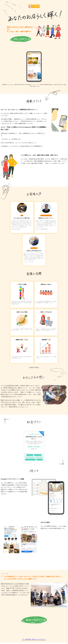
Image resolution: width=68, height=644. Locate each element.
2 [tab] (34, 91)
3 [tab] (36, 91)
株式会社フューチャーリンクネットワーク (39, 641)
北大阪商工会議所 (28, 641)
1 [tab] (32, 91)
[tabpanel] (34, 70)
